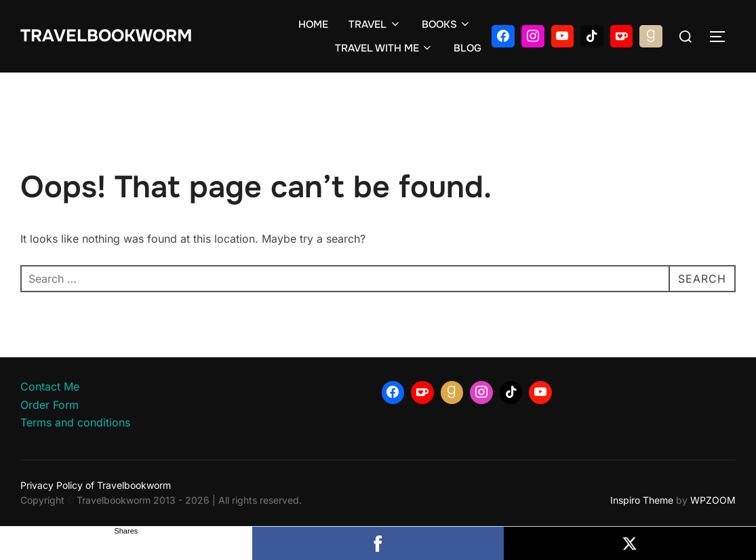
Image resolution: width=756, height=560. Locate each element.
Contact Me (50, 386)
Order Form (49, 405)
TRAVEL (375, 24)
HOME (313, 24)
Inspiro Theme (642, 500)
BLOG (467, 48)
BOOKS (447, 24)
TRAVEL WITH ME (384, 48)
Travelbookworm (106, 36)
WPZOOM (713, 500)
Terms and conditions (75, 422)
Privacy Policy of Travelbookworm (96, 485)
